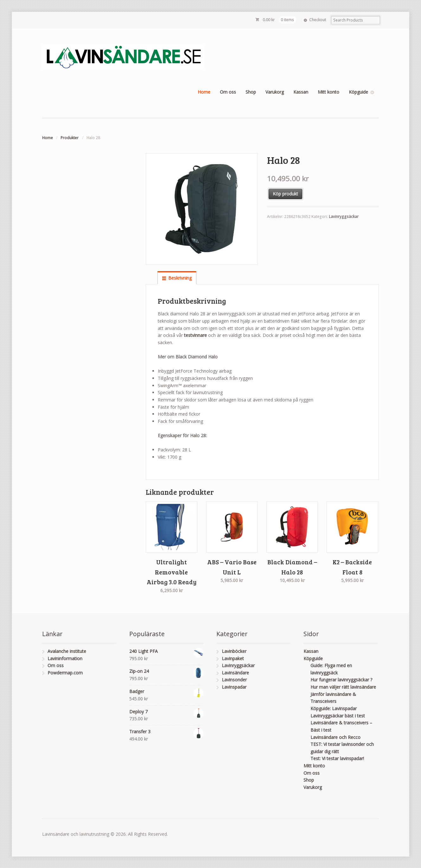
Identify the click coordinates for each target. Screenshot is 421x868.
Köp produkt (285, 194)
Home (204, 92)
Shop (251, 92)
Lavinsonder (234, 680)
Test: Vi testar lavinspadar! (337, 758)
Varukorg (275, 92)
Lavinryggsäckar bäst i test (338, 716)
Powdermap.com (65, 673)
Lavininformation (65, 658)
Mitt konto (329, 92)
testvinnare (196, 335)
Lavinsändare (235, 673)
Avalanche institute (67, 651)
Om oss (228, 92)
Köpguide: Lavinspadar (334, 708)
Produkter (70, 138)
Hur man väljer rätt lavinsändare (343, 687)
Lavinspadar (234, 687)
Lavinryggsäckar (344, 217)
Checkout (318, 20)
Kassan (301, 92)
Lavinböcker (234, 651)
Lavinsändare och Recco (335, 737)
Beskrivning (180, 278)
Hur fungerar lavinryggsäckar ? (341, 680)
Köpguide (358, 92)
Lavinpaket (233, 658)
